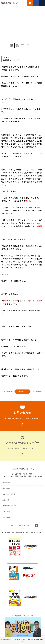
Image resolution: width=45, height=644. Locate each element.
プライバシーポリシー (25, 526)
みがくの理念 (6, 482)
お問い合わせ (6, 518)
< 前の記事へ (7, 391)
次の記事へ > (38, 391)
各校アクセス (6, 512)
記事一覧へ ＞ (22, 391)
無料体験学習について (9, 506)
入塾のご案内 (6, 500)
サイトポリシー (11, 526)
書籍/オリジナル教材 (9, 494)
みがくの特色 (6, 488)
